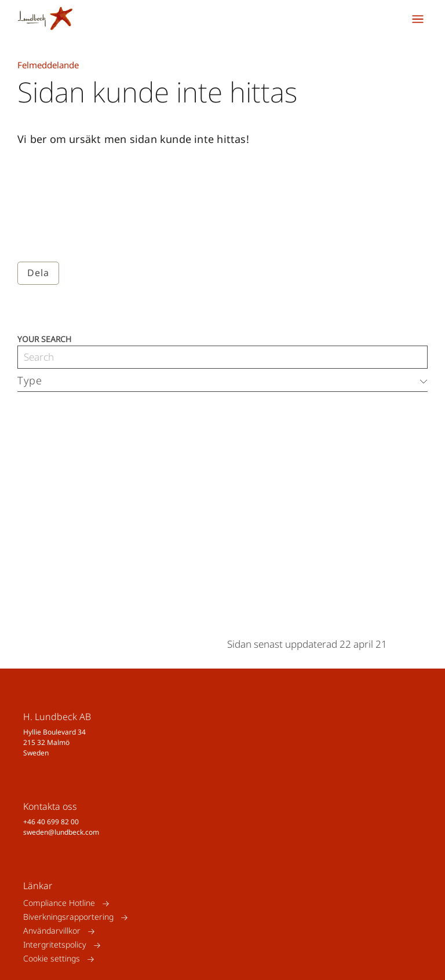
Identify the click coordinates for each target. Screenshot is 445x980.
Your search (44, 338)
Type (30, 380)
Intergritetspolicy (55, 945)
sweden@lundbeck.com (61, 832)
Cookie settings (52, 959)
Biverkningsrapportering (68, 917)
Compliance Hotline (59, 903)
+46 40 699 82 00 (51, 822)
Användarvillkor (52, 931)
